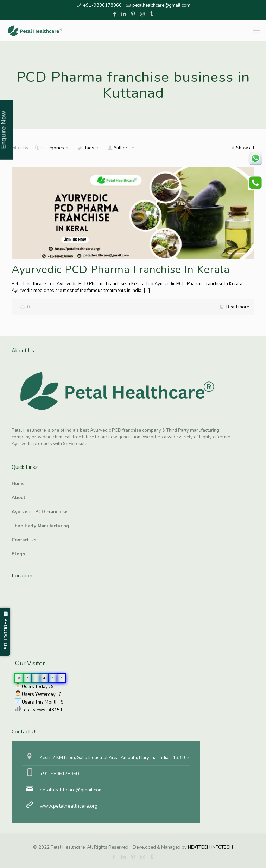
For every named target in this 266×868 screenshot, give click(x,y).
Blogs (18, 554)
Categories (52, 148)
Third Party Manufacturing (40, 526)
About (18, 498)
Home (18, 484)
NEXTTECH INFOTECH (210, 847)
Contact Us (24, 540)
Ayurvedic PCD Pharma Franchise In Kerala (121, 270)
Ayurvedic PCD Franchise (40, 512)
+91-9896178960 (102, 5)
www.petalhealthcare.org (69, 806)
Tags (88, 148)
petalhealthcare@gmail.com (161, 5)
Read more (238, 307)
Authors (122, 148)
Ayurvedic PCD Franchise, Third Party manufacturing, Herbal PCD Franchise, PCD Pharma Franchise (47, 612)
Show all (242, 148)
